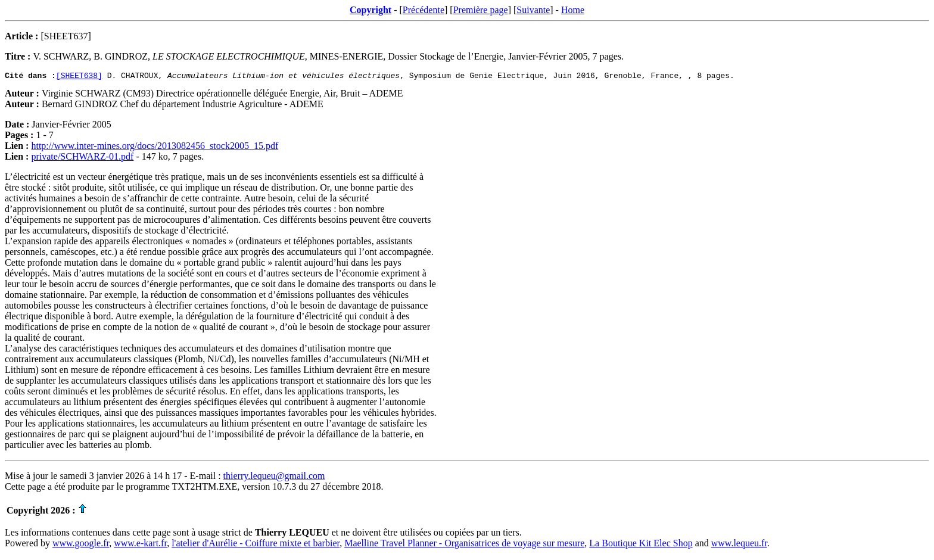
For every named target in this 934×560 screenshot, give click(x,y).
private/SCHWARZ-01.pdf (82, 158)
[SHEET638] (79, 77)
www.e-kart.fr (140, 545)
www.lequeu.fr (739, 545)
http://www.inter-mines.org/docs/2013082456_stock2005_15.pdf (155, 147)
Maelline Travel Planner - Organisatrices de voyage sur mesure (464, 545)
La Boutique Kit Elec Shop (641, 545)
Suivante (533, 10)
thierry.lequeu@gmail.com (274, 477)
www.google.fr (81, 545)
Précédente (424, 10)
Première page (481, 10)
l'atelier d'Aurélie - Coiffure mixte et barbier (256, 545)
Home (573, 10)
